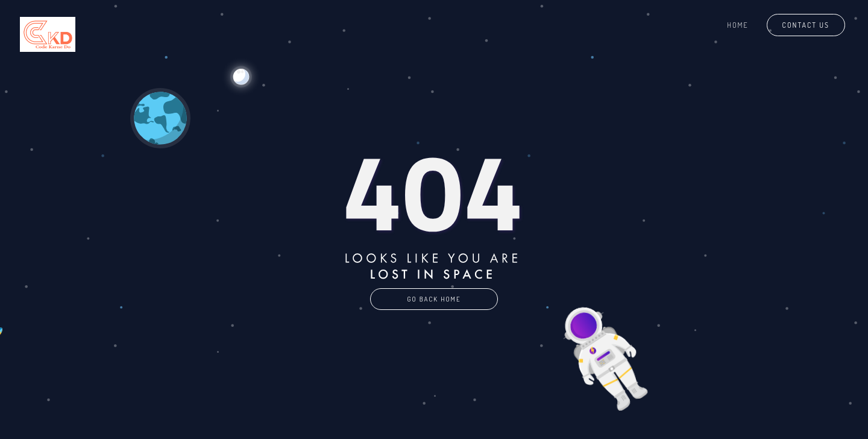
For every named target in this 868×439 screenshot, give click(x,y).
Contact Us (806, 25)
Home (737, 25)
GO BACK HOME (434, 299)
